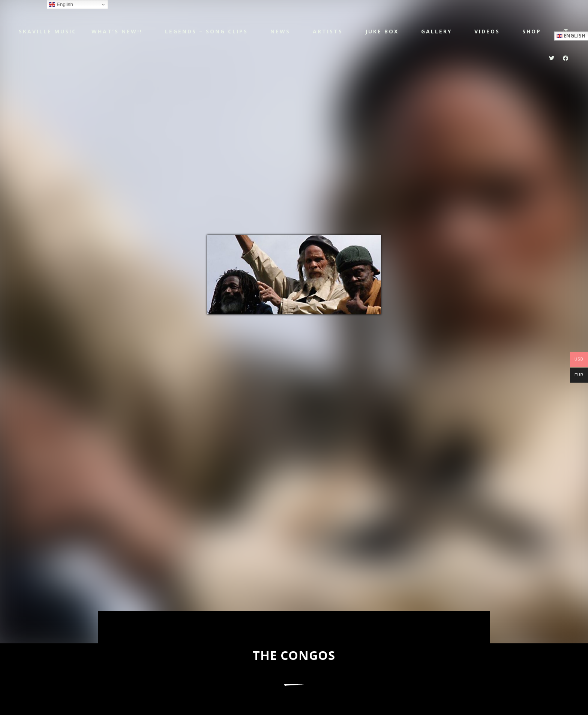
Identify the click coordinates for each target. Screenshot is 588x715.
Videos (487, 31)
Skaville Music (48, 31)
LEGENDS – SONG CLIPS (206, 31)
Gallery (436, 31)
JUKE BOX (382, 31)
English (61, 5)
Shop (532, 31)
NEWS (280, 31)
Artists (328, 31)
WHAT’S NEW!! (117, 31)
